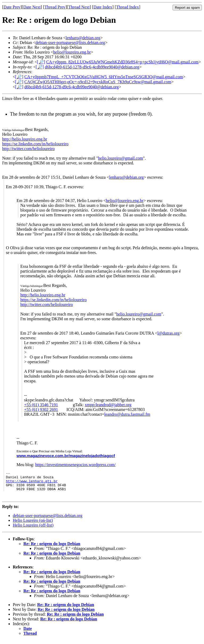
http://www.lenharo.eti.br (32, 483)
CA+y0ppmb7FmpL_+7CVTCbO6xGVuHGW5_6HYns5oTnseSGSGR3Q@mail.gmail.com (104, 77)
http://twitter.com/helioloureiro (28, 149)
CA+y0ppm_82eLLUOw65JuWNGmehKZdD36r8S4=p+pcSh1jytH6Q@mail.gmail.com (122, 62)
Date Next (32, 7)
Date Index (103, 7)
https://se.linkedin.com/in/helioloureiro (35, 144)
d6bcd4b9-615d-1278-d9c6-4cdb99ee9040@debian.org (92, 67)
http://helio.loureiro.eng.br (25, 139)
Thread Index (127, 7)
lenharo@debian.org (83, 38)
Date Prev (12, 7)
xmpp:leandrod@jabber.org (108, 405)
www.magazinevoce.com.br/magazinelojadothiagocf (66, 456)
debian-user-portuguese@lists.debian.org (70, 43)
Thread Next (79, 7)
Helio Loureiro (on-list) (33, 524)
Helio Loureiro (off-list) (33, 529)
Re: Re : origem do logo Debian (52, 548)
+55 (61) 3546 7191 (41, 405)
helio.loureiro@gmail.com (120, 158)
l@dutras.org (168, 333)
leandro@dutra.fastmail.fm (127, 414)
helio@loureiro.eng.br (72, 52)
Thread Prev (55, 7)
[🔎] (41, 62)
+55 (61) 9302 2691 (41, 409)
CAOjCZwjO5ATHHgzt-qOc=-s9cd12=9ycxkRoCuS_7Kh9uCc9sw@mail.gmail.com (98, 82)
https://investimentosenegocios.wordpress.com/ (75, 465)
